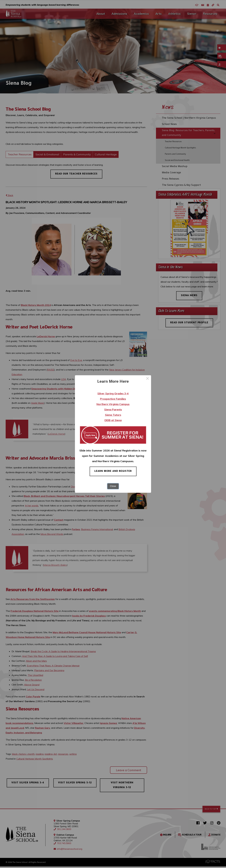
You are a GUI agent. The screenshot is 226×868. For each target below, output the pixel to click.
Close (113, 486)
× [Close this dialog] (147, 379)
